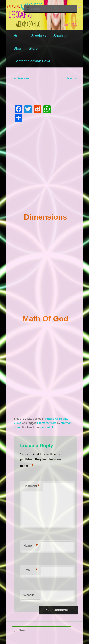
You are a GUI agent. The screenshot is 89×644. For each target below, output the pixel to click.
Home (19, 36)
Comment (32, 486)
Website (29, 595)
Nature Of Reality (57, 419)
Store (33, 48)
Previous (22, 78)
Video (18, 423)
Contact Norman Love (32, 61)
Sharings (61, 36)
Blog (17, 48)
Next (72, 78)
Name (31, 546)
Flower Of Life (47, 423)
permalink (47, 427)
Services (38, 36)
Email (31, 570)
